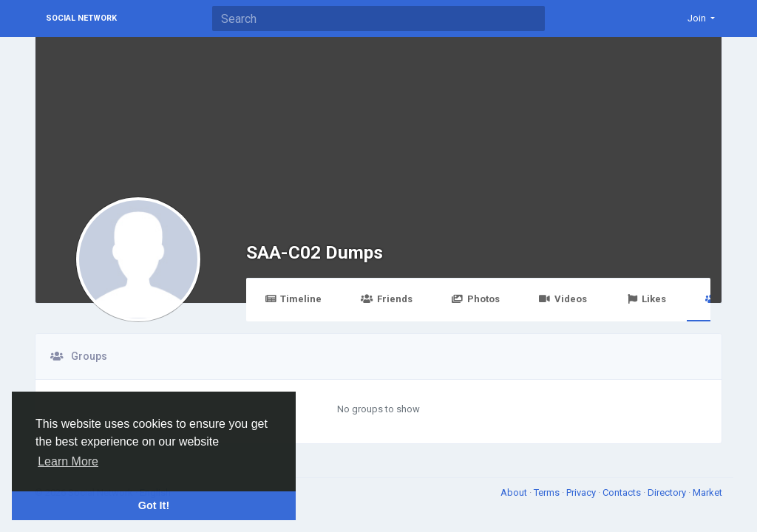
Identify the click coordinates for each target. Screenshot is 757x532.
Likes (646, 299)
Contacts (623, 492)
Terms (548, 492)
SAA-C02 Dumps (315, 252)
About (515, 492)
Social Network (81, 18)
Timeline (293, 299)
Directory (668, 492)
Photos (476, 299)
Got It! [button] (154, 505)
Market (707, 492)
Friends (386, 299)
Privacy (582, 492)
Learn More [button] (68, 461)
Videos (563, 299)
